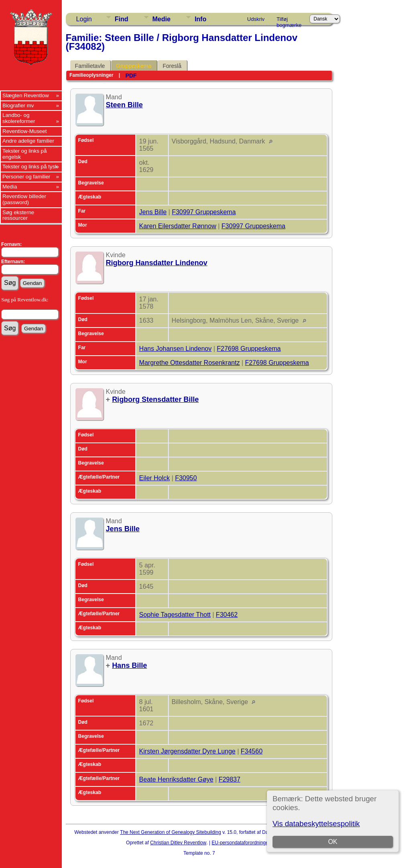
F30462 (227, 615)
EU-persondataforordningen (241, 843)
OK (333, 842)
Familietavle (90, 66)
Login (84, 19)
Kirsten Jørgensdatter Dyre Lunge (187, 751)
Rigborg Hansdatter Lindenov (157, 263)
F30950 (186, 478)
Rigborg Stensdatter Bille (155, 399)
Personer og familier (26, 177)
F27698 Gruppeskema (249, 349)
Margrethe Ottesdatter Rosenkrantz (190, 363)
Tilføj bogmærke (289, 20)
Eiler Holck (155, 478)
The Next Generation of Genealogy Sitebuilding (171, 832)
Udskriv (256, 19)
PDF (131, 76)
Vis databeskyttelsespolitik (316, 824)
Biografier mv (18, 105)
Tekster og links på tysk (30, 167)
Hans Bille (129, 665)
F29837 (230, 779)
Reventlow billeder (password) (24, 199)
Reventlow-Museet (24, 131)
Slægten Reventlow (26, 95)
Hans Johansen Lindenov (176, 349)
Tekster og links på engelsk (24, 154)
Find (122, 19)
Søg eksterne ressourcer (18, 215)
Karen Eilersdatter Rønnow (178, 226)
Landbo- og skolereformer (19, 118)
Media (10, 187)
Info (200, 19)
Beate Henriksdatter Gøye (176, 779)
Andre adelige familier (28, 141)
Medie (162, 19)
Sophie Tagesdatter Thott (175, 615)
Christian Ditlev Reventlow (178, 843)
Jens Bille (153, 212)
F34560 (252, 751)
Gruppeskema (134, 66)
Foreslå (172, 66)
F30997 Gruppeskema (204, 212)
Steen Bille (124, 105)
